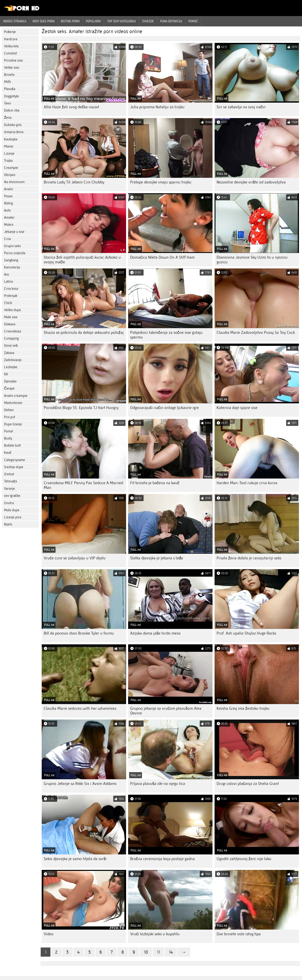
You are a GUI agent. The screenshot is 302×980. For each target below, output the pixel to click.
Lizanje (9, 154)
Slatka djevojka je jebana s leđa (157, 558)
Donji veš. (11, 346)
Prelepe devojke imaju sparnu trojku (161, 182)
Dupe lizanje (13, 424)
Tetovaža (10, 481)
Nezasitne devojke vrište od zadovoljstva (251, 182)
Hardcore (11, 39)
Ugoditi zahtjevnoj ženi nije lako (244, 859)
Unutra (9, 503)
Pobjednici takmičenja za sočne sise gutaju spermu (166, 335)
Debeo (9, 410)
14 (171, 952)
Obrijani (10, 175)
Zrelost (9, 474)
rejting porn (70, 21)
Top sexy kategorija (122, 21)
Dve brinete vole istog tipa (239, 934)
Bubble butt (12, 446)
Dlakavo (10, 324)
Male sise (11, 317)
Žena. (8, 118)
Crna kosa (11, 289)
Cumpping (11, 338)
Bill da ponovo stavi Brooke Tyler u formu (79, 633)
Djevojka (10, 381)
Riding (8, 203)
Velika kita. (12, 46)
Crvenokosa (13, 331)
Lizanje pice (13, 517)
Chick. (8, 303)
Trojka (8, 161)
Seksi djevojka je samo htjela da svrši (75, 859)
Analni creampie (16, 396)
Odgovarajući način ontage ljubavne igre (165, 408)
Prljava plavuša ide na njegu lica (158, 784)
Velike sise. (12, 68)
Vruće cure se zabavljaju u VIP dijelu (75, 558)
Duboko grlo (13, 125)
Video (49, 934)
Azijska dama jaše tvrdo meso (155, 633)
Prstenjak (11, 296)
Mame (9, 146)
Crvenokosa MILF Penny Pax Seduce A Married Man (83, 485)
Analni (9, 189)
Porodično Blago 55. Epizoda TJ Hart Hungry (81, 408)
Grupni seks (12, 246)
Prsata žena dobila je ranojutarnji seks (249, 558)
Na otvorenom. (15, 182)
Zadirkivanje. (13, 360)
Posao (8, 196)
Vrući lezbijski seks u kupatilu (155, 934)
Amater (9, 218)
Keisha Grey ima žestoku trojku (243, 708)
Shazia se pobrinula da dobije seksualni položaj (84, 333)
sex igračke (12, 496)
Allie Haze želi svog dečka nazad (71, 107)
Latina (8, 282)
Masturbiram (13, 403)
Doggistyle (11, 96)
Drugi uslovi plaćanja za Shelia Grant (248, 784)
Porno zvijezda (15, 253)
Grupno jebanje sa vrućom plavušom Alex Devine (166, 711)
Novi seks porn (44, 21)
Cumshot (10, 53)
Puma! (9, 431)
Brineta (9, 75)
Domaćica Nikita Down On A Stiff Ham (162, 257)
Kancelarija (12, 267)
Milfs (8, 82)
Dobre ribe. (12, 110)
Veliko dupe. (13, 310)
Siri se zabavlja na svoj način (241, 107)
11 (158, 952)
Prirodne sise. (14, 60)
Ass (7, 274)
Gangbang (11, 260)
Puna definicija (171, 21)
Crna (7, 239)
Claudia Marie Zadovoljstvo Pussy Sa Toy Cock (256, 333)
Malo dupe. (12, 510)
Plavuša (10, 89)
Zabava (9, 353)
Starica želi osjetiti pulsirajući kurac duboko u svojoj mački (82, 260)
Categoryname (15, 460)
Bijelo (8, 524)
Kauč (8, 453)
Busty (8, 438)
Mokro (9, 225)
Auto (7, 210)
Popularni (93, 21)
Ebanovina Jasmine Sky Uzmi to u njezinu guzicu (252, 260)
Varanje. (10, 489)
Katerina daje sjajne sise (237, 408)
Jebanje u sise (14, 232)
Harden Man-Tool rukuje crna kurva (247, 483)
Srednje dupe (14, 467)
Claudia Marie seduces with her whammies (80, 708)
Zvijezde (148, 21)
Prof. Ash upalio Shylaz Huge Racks (246, 633)
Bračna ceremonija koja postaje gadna (162, 859)
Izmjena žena (14, 132)
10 (146, 952)
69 (6, 374)
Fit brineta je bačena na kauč (155, 483)
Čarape (9, 388)
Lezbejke (11, 367)
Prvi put (10, 417)
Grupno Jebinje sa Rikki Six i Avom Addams (80, 784)
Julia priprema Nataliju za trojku (157, 107)
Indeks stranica (15, 21)
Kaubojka (11, 139)
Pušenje (10, 32)
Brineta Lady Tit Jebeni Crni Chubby (74, 182)
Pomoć (193, 21)
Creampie (11, 168)
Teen (8, 103)
